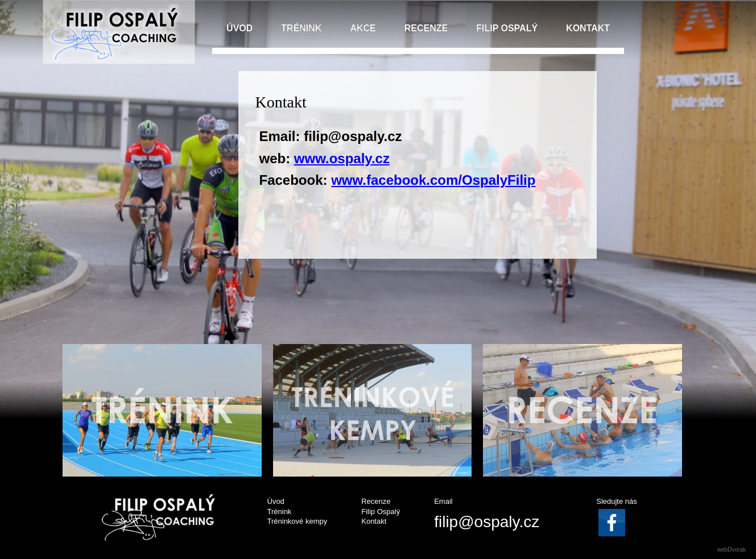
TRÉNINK (301, 28)
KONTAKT (588, 28)
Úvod (276, 501)
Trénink (280, 512)
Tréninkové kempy (298, 521)
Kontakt (374, 521)
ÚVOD (239, 28)
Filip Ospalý (381, 512)
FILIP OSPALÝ (507, 28)
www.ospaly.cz (342, 158)
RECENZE (426, 28)
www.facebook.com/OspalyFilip (433, 180)
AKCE (363, 28)
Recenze (376, 501)
